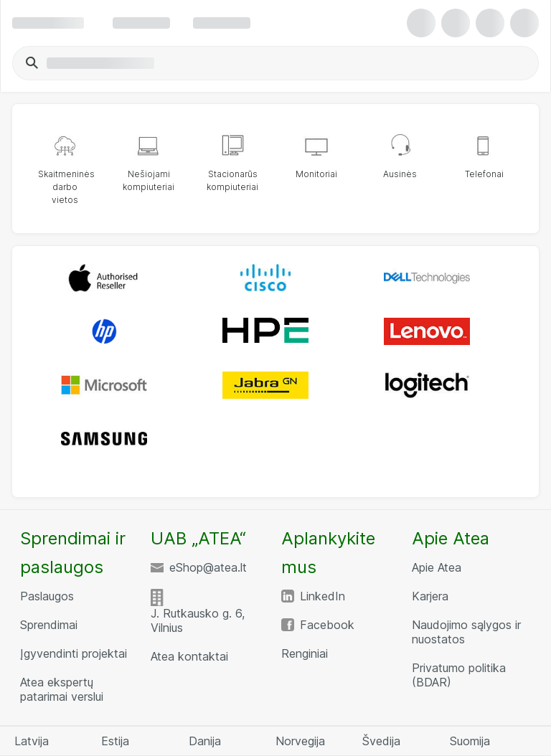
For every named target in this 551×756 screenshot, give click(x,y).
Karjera (430, 596)
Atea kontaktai (189, 656)
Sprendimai (49, 625)
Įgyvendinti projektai (74, 653)
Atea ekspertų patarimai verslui (62, 689)
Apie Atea (437, 567)
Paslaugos (47, 596)
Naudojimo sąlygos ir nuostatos (466, 632)
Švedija (381, 741)
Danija (205, 741)
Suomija (470, 741)
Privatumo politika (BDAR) (459, 675)
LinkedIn (322, 596)
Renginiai (305, 653)
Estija (115, 741)
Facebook (327, 625)
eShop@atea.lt (208, 567)
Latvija (32, 741)
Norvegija (300, 741)
